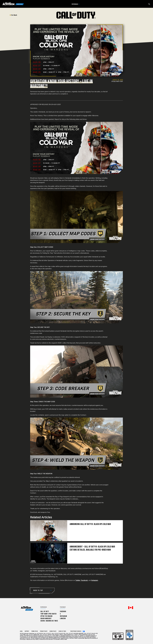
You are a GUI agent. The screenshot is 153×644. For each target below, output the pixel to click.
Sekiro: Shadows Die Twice (49, 621)
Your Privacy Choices (76, 631)
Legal (21, 631)
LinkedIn (63, 619)
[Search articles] (149, 4)
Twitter (78, 580)
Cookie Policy (53, 631)
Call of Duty (45, 612)
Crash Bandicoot (46, 619)
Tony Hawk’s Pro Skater (48, 614)
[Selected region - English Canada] (131, 608)
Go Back (13, 15)
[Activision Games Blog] (13, 4)
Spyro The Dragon (46, 616)
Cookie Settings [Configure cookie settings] (62, 631)
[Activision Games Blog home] (27, 609)
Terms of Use (35, 631)
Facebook (84, 580)
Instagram (95, 580)
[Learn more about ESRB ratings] (118, 636)
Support (27, 631)
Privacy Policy (44, 631)
